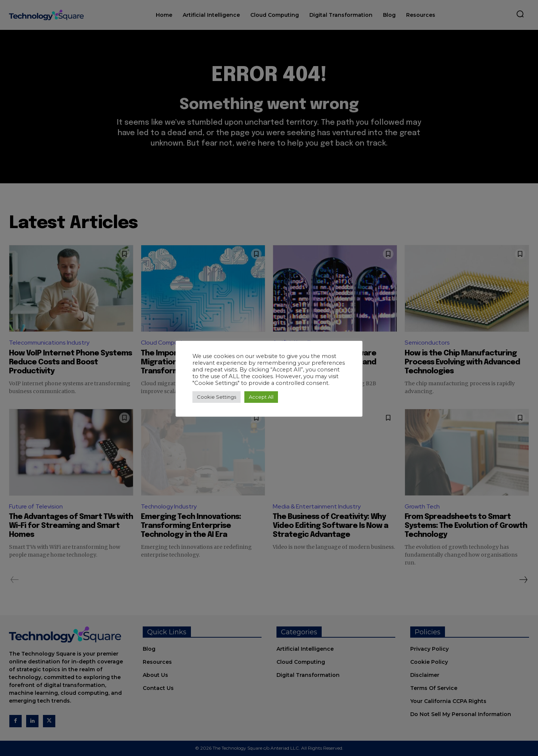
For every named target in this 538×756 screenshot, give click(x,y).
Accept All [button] (261, 397)
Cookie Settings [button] (217, 397)
